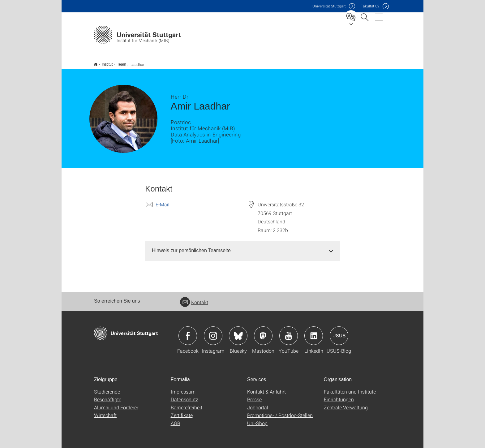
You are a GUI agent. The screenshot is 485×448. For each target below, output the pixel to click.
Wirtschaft (105, 411)
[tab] (242, 247)
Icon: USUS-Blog (339, 332)
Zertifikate (182, 411)
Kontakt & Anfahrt (266, 388)
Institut (104, 62)
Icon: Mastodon (263, 332)
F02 (370, 6)
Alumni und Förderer (116, 403)
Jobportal (258, 403)
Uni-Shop (257, 419)
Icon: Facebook (188, 332)
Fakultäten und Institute (350, 388)
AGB (176, 419)
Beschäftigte (108, 395)
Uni (329, 6)
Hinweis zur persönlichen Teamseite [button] (191, 246)
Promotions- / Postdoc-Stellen (280, 411)
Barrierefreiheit (187, 403)
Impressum (183, 388)
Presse (254, 395)
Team (118, 62)
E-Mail (163, 200)
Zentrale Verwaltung (346, 403)
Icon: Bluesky (238, 332)
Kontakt (194, 298)
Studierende (107, 388)
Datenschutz (185, 395)
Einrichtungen (339, 395)
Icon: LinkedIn (314, 332)
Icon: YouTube (289, 332)
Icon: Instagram (213, 332)
